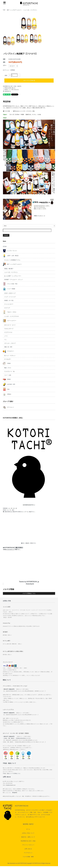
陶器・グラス (8, 368)
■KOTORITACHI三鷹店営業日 (13, 548)
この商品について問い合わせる (11, 90)
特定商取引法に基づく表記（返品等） (13, 86)
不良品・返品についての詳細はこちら (12, 773)
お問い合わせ (28, 849)
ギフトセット (8, 407)
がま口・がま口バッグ (10, 293)
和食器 (7, 379)
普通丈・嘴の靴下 (9, 269)
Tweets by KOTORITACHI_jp (29, 582)
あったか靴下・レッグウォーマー (13, 276)
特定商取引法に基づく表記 (28, 841)
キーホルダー (8, 359)
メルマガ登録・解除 (28, 857)
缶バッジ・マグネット (10, 356)
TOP (4, 10)
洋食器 (7, 363)
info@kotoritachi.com (11, 785)
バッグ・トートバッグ (10, 297)
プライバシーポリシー (28, 845)
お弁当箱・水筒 (9, 384)
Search (6, 235)
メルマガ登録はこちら (29, 593)
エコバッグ (7, 308)
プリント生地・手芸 (10, 284)
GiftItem (7, 394)
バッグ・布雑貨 (9, 289)
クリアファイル (8, 332)
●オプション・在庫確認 (9, 70)
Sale (6, 389)
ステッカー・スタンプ (10, 343)
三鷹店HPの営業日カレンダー (19, 512)
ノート (6, 336)
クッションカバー (9, 304)
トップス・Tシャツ (10, 251)
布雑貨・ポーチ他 (9, 300)
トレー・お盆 (8, 375)
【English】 (15, 793)
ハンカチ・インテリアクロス (12, 316)
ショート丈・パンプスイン (30, 10)
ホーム (28, 829)
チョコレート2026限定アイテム (12, 260)
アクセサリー (8, 351)
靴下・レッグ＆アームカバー (14, 10)
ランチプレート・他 (9, 371)
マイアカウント (28, 853)
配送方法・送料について (28, 837)
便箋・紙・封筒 (8, 347)
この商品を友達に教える (9, 88)
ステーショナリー (9, 321)
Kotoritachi (30, 584)
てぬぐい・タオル (9, 312)
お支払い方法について (28, 833)
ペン (5, 340)
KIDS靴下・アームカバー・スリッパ (13, 280)
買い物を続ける (7, 91)
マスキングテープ (9, 329)
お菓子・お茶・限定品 (11, 256)
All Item (5, 246)
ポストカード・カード (10, 325)
